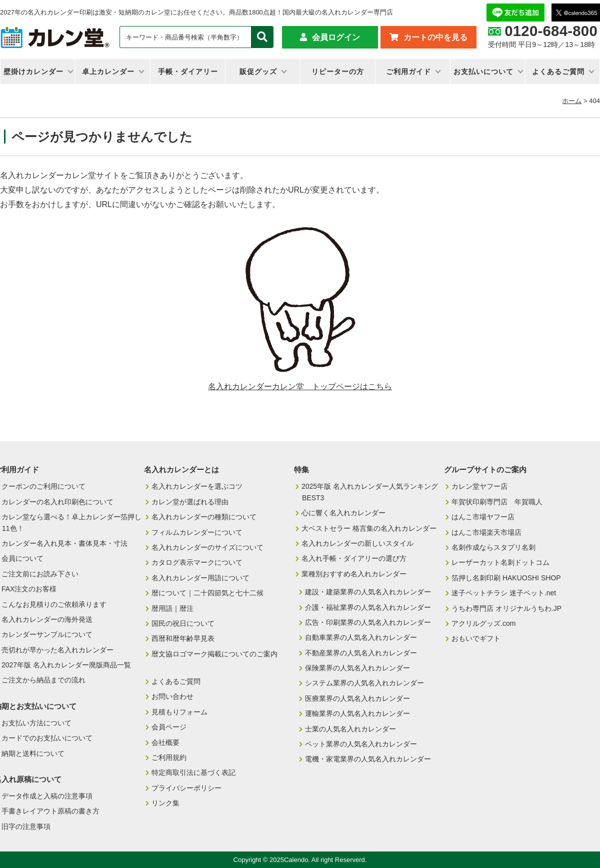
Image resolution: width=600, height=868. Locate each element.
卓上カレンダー (108, 72)
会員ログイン (336, 37)
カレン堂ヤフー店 (479, 486)
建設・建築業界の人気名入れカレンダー (368, 592)
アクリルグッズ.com (483, 623)
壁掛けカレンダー (33, 72)
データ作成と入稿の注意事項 (47, 796)
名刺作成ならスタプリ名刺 (493, 547)
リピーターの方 (338, 72)
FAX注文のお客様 (29, 589)
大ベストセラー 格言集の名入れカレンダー (369, 528)
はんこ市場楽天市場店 (486, 532)
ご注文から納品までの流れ (43, 680)
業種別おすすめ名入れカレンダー (354, 574)
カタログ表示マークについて (197, 562)
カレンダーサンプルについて (47, 634)
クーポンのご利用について (43, 486)
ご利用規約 (169, 757)
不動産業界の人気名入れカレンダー (361, 653)
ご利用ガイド (408, 72)
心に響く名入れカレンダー (343, 513)
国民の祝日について (183, 623)
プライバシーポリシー (186, 788)
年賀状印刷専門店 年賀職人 (497, 502)
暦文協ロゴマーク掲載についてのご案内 (214, 654)
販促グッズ (258, 72)
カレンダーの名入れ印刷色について (57, 502)
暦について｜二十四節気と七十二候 (207, 593)
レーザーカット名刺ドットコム (500, 562)
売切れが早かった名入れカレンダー (57, 650)
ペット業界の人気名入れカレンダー (361, 744)
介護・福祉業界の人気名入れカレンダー (368, 607)
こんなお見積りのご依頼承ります (54, 604)
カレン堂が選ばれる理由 (190, 502)
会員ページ (169, 727)
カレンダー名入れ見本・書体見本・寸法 (64, 543)
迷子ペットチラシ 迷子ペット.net (504, 593)
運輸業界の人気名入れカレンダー (357, 713)
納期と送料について (33, 753)
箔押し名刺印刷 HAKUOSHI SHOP (506, 578)
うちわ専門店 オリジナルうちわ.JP (506, 608)
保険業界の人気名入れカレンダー (357, 668)
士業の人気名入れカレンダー (350, 729)
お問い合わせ (172, 696)
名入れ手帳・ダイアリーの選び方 (354, 558)
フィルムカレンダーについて (197, 532)
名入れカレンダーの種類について (204, 517)
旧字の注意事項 (26, 826)
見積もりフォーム (179, 712)
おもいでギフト (476, 638)
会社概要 (165, 742)
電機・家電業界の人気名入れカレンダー (368, 759)
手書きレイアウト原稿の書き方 (50, 811)
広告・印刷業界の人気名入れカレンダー (368, 622)
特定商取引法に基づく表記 (193, 772)
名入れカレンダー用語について (200, 578)
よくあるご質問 (558, 72)
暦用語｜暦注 (172, 608)
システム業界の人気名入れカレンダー (364, 683)
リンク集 (165, 803)
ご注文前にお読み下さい (40, 574)
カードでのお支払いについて (47, 738)
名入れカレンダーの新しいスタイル (357, 543)
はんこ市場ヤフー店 (483, 517)
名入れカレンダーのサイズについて (207, 547)
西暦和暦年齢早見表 (183, 638)
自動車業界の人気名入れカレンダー (361, 637)
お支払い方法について (36, 723)
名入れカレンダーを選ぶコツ (197, 486)
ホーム (572, 101)
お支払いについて (483, 72)
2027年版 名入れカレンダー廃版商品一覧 (66, 665)
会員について (22, 558)
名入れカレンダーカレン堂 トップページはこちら (300, 386)
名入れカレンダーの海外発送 (47, 619)
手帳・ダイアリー (188, 72)
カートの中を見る (435, 37)
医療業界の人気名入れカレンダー (357, 698)
